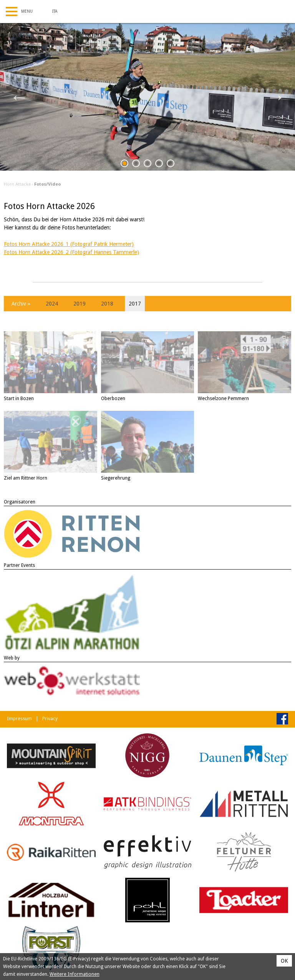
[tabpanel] (147, 97)
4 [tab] (159, 165)
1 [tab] (125, 165)
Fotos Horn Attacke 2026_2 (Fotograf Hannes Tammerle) (71, 252)
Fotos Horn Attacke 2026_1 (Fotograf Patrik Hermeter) (69, 244)
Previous (19, 97)
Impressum (19, 719)
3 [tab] (148, 165)
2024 (52, 304)
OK (284, 961)
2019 (80, 304)
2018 (107, 304)
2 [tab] (136, 165)
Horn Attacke (17, 184)
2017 (135, 304)
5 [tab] (171, 165)
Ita (55, 11)
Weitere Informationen (75, 974)
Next (276, 97)
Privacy (50, 719)
